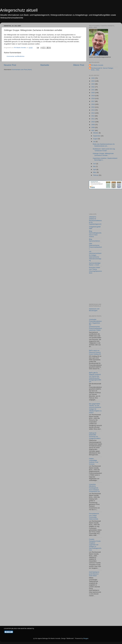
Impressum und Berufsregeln (94, 310)
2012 (93, 116)
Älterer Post (79, 65)
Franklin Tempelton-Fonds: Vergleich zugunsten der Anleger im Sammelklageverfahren (95, 545)
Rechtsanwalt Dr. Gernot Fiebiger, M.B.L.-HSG (102, 69)
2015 (93, 107)
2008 (93, 127)
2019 (93, 96)
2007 (93, 130)
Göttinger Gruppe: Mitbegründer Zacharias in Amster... (103, 154)
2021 (93, 90)
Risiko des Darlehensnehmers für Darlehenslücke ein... (104, 145)
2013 (93, 113)
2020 (93, 93)
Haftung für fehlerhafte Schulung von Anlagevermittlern (95, 436)
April (95, 169)
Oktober (96, 133)
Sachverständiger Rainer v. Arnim (95, 264)
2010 (93, 122)
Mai (95, 166)
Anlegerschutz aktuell (19, 10)
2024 (93, 81)
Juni (95, 164)
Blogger (86, 638)
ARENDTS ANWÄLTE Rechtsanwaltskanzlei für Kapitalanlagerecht (95, 220)
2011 (93, 119)
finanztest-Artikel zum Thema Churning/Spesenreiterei (95, 270)
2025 (93, 78)
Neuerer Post (10, 65)
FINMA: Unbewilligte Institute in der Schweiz (94, 461)
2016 (93, 104)
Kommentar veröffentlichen (16, 56)
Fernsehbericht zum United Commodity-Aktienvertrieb (94, 516)
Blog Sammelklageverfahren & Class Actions (95, 234)
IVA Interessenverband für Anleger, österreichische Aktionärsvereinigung (95, 256)
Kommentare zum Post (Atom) (22, 70)
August (96, 139)
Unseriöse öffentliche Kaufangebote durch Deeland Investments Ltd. (94, 488)
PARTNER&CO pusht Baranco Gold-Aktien (94, 574)
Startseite (45, 65)
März (95, 172)
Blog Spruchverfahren (95, 240)
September (97, 136)
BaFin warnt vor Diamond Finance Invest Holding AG (95, 352)
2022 (93, 87)
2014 (93, 110)
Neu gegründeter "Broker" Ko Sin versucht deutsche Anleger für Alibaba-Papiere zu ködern (95, 408)
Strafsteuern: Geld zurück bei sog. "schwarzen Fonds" (104, 150)
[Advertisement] (99, 201)
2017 (93, 101)
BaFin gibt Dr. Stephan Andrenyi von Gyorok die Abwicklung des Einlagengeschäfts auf (95, 377)
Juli (94, 142)
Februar (96, 175)
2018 (93, 98)
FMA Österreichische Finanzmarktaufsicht (95, 246)
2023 (93, 84)
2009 (93, 125)
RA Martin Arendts (97, 65)
